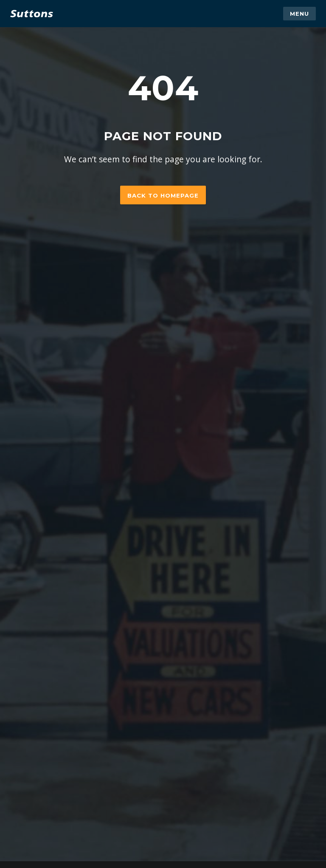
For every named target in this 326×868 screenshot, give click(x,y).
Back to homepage (163, 195)
